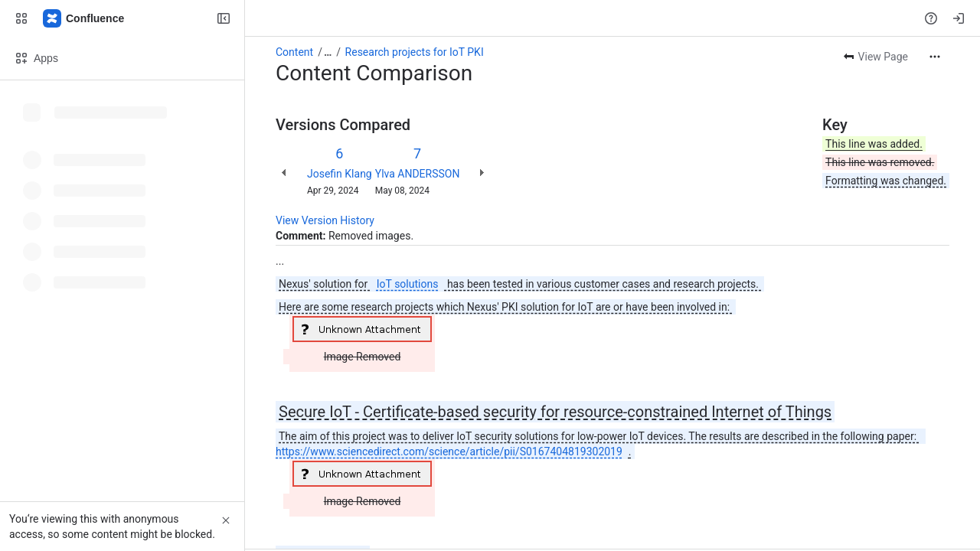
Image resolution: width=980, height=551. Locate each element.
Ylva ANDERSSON (418, 174)
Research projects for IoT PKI (415, 52)
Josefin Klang (340, 174)
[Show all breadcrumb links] (328, 52)
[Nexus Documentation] (84, 18)
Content (294, 52)
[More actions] (935, 57)
